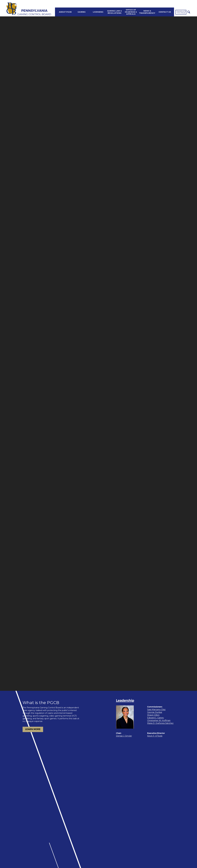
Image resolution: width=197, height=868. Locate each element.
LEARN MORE (33, 729)
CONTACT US (165, 12)
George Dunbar (155, 712)
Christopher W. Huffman (159, 720)
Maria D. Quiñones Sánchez (160, 723)
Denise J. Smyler (124, 736)
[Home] (12, 9)
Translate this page (181, 12)
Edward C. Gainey (156, 718)
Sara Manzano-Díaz (156, 710)
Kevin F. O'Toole (155, 736)
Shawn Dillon (153, 715)
